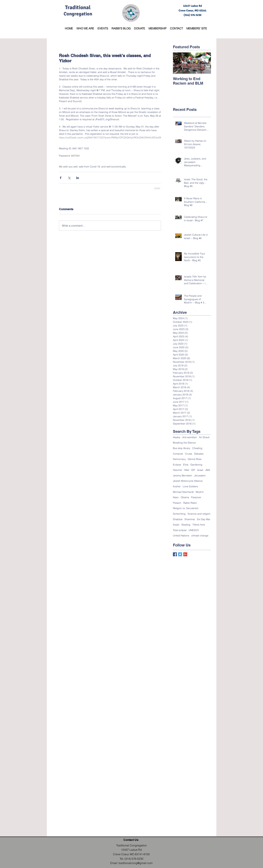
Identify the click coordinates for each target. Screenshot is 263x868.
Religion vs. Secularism (186, 508)
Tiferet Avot (199, 525)
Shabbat (178, 519)
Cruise (189, 454)
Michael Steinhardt (183, 492)
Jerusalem (200, 476)
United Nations (181, 536)
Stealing (186, 525)
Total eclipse (180, 530)
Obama (185, 497)
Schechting (179, 514)
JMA (208, 470)
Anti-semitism (190, 437)
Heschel (177, 470)
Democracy (179, 459)
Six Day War (204, 519)
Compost (178, 454)
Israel (200, 470)
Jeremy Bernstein (183, 476)
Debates (199, 454)
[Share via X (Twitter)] (69, 178)
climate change (200, 536)
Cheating (197, 448)
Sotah (176, 525)
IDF (193, 470)
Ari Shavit (204, 437)
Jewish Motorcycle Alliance (188, 481)
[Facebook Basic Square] (175, 554)
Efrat (186, 465)
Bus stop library (182, 448)
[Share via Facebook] (61, 178)
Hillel (187, 470)
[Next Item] (205, 63)
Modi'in (200, 492)
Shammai (190, 519)
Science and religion (199, 514)
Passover (196, 497)
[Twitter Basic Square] (180, 554)
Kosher (177, 486)
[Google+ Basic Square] (185, 554)
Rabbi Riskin (190, 503)
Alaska (177, 437)
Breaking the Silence (184, 443)
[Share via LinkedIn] (78, 178)
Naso (176, 497)
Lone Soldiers (190, 486)
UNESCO (194, 530)
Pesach (177, 503)
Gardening (196, 465)
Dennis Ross (195, 459)
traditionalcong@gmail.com (136, 863)
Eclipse (177, 465)
